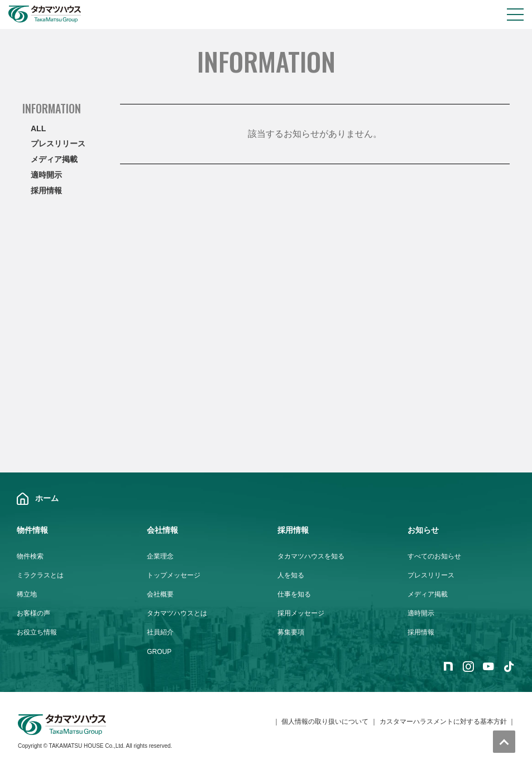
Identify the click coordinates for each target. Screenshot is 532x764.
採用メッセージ (301, 613)
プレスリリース (58, 144)
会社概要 (160, 594)
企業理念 (160, 556)
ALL (38, 128)
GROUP (159, 652)
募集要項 (291, 632)
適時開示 (46, 175)
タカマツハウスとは (177, 613)
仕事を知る (294, 594)
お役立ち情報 (37, 632)
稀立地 (27, 594)
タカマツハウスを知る (311, 556)
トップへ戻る (504, 742)
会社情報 (162, 530)
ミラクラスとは (40, 575)
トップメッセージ (174, 575)
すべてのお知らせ (434, 556)
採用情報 (46, 190)
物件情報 (32, 530)
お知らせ (423, 530)
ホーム (47, 498)
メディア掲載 (54, 159)
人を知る (291, 575)
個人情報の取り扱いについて (325, 722)
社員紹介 (160, 632)
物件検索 (30, 556)
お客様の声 (33, 613)
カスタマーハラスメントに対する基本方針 (443, 722)
